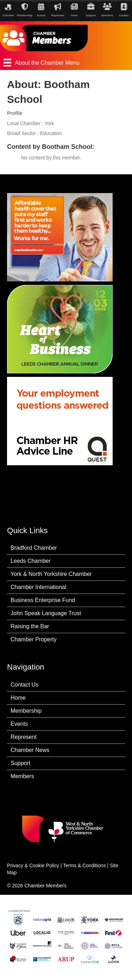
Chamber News (30, 750)
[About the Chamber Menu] (66, 63)
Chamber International (38, 587)
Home (18, 698)
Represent (24, 737)
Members (22, 776)
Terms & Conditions (84, 865)
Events (19, 724)
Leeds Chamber (31, 561)
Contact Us (24, 685)
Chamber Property (34, 639)
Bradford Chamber (34, 548)
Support (20, 763)
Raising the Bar (30, 626)
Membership (26, 711)
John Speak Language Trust (46, 613)
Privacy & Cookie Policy (33, 865)
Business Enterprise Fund (43, 600)
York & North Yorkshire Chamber (51, 574)
